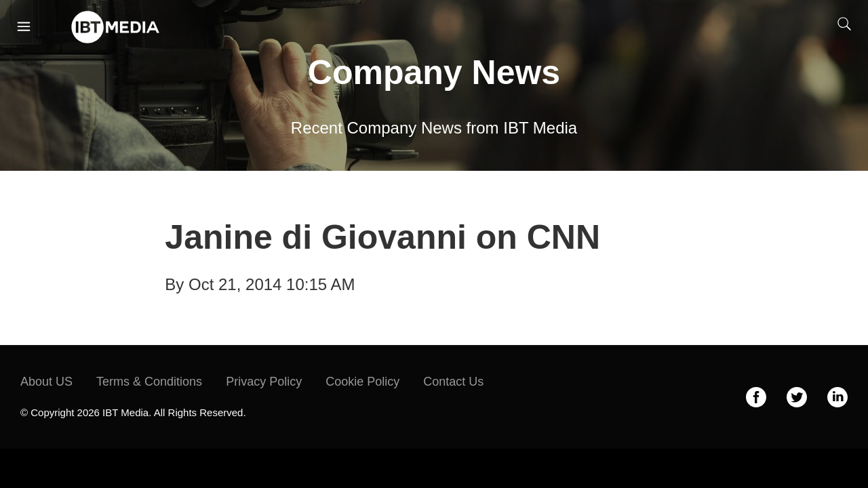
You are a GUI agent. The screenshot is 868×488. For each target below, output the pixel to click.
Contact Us (453, 382)
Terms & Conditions (149, 382)
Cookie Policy (362, 382)
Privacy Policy (264, 382)
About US (46, 382)
